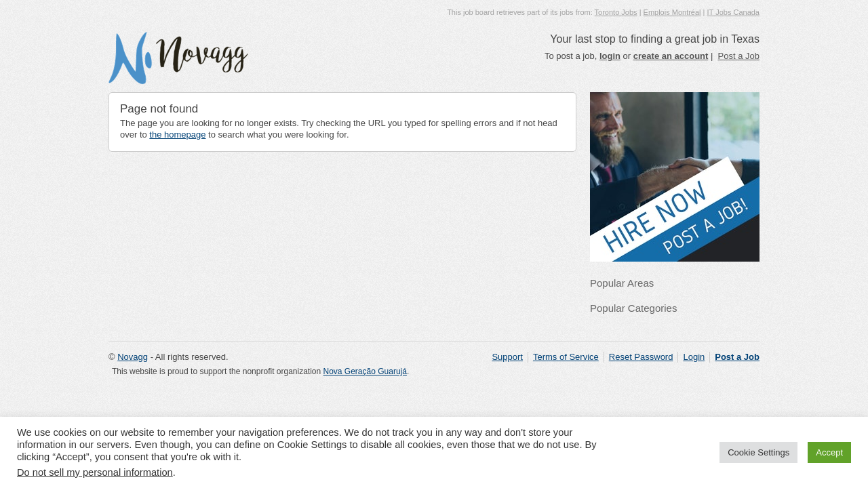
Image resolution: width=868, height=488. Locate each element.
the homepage (177, 135)
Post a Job (739, 56)
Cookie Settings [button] (758, 452)
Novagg (133, 357)
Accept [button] (829, 452)
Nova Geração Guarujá (365, 371)
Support (507, 357)
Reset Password (641, 357)
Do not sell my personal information (95, 472)
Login (694, 357)
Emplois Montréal (672, 12)
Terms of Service (566, 357)
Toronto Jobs (616, 12)
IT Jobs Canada (733, 12)
